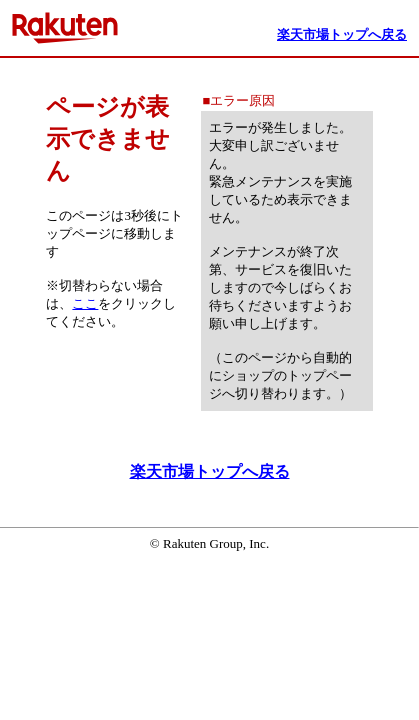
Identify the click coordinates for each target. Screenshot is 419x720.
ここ (85, 303)
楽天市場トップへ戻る (210, 471)
